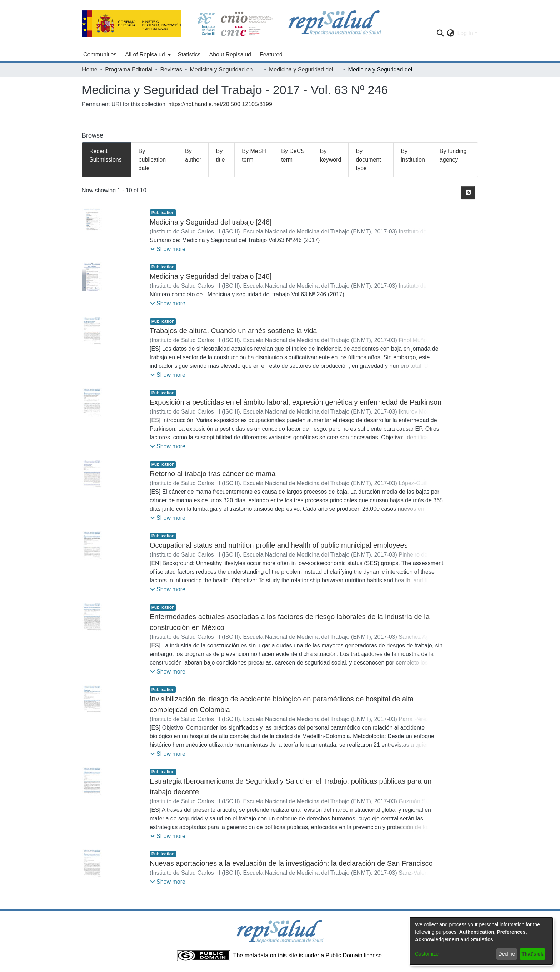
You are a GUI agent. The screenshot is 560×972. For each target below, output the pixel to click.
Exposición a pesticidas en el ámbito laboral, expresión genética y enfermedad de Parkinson (296, 402)
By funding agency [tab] (453, 155)
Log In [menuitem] (465, 33)
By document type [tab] (368, 160)
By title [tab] (220, 155)
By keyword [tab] (331, 155)
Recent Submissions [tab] (106, 155)
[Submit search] (440, 33)
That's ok (533, 954)
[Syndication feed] (468, 193)
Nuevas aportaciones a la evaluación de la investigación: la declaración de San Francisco (291, 863)
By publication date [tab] (152, 160)
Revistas (171, 70)
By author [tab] (193, 155)
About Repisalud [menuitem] (230, 55)
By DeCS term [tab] (293, 155)
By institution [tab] (413, 155)
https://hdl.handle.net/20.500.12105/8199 (220, 104)
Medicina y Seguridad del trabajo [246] (211, 222)
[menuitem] (147, 55)
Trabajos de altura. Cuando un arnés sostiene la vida (233, 331)
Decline (507, 954)
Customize (427, 954)
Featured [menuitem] (271, 55)
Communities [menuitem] (100, 55)
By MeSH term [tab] (254, 155)
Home (90, 70)
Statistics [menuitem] (189, 55)
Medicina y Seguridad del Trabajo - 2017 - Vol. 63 (305, 70)
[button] (168, 249)
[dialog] (481, 941)
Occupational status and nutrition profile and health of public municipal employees (279, 545)
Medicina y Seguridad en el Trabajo (225, 70)
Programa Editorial (129, 70)
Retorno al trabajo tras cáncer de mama (212, 474)
